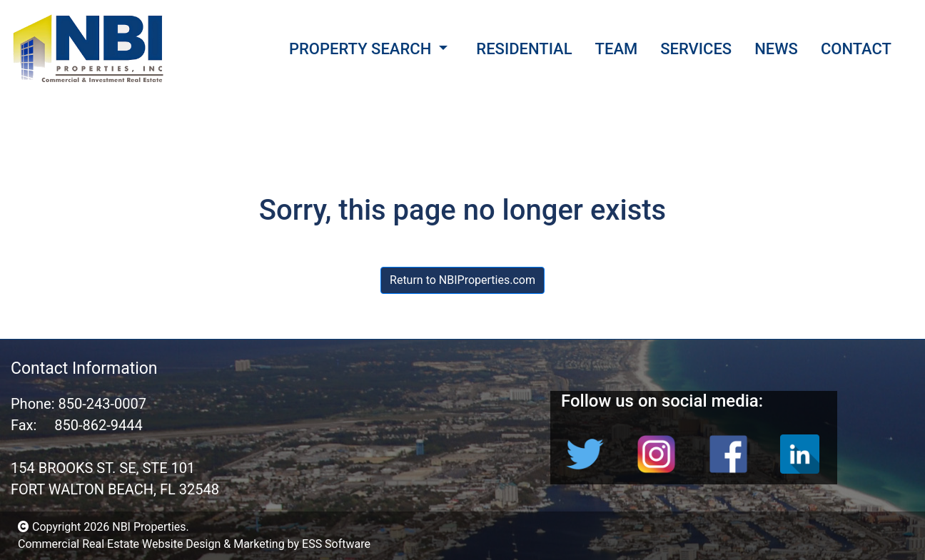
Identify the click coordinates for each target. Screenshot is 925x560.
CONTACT (856, 49)
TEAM (617, 49)
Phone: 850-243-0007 (79, 404)
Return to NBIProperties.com (462, 280)
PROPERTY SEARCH (360, 49)
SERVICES (696, 49)
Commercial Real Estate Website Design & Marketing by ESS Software (194, 544)
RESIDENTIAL (524, 49)
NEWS (776, 49)
